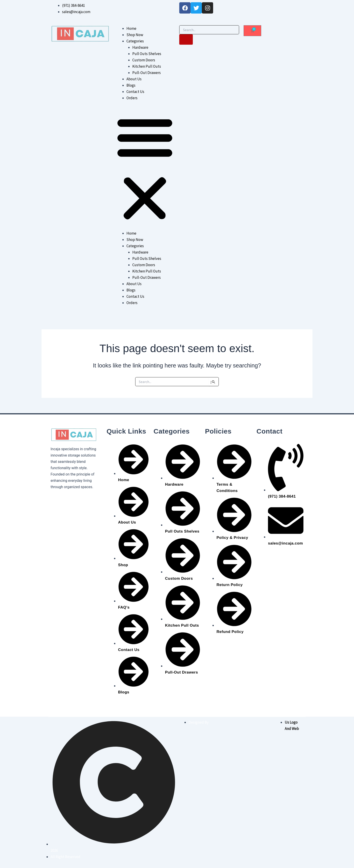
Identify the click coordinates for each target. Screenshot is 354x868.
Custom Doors (144, 60)
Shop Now (135, 35)
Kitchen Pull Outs (147, 66)
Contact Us (135, 92)
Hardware (140, 47)
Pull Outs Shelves (147, 54)
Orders (132, 98)
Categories (135, 41)
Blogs (131, 85)
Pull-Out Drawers (147, 73)
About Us (134, 79)
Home (131, 28)
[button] (145, 169)
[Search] (186, 39)
